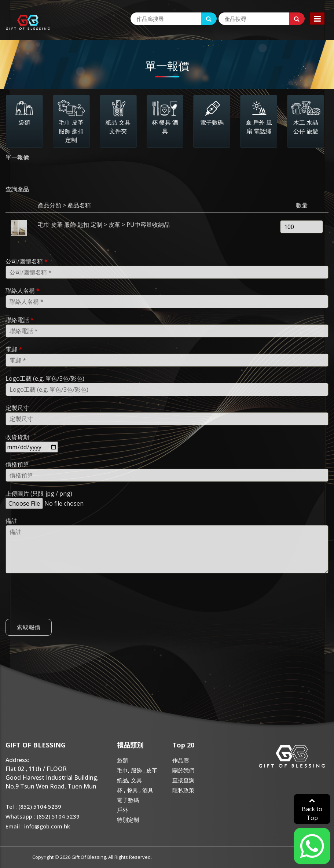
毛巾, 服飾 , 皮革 (137, 770)
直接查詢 (183, 780)
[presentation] (61, 609)
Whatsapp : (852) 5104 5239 (43, 816)
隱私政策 (183, 790)
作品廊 (181, 760)
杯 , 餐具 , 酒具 (135, 790)
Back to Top (312, 810)
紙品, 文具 (129, 780)
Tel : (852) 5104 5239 (33, 806)
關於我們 (183, 770)
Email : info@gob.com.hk (38, 826)
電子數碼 (128, 800)
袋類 (122, 760)
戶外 (122, 810)
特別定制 (128, 820)
